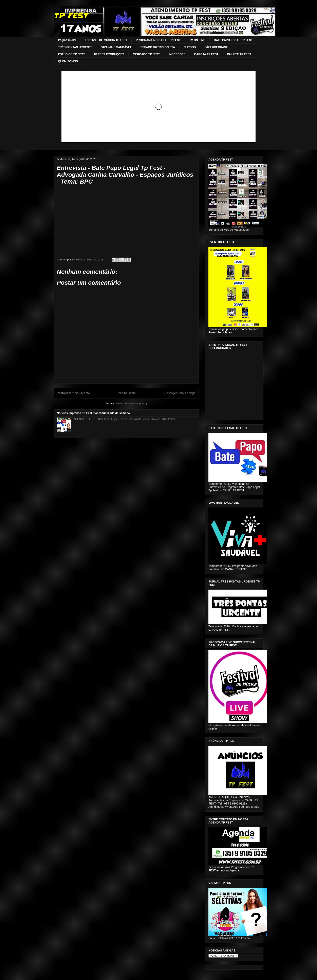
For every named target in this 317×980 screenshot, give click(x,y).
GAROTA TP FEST (206, 54)
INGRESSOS (177, 54)
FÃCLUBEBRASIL (216, 47)
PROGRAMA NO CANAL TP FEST (158, 40)
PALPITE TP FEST (239, 54)
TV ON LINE (197, 40)
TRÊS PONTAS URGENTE (75, 47)
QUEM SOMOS (68, 61)
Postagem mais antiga (180, 393)
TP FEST (71, 16)
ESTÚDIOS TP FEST (71, 54)
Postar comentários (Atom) (131, 403)
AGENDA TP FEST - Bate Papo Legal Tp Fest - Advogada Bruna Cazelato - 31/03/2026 (124, 419)
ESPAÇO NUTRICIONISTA (158, 47)
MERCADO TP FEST (146, 54)
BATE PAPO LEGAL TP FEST (233, 40)
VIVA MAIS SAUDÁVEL (117, 47)
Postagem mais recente (73, 393)
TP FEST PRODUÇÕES (109, 54)
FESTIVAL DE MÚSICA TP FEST (106, 40)
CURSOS (190, 47)
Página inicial (67, 40)
